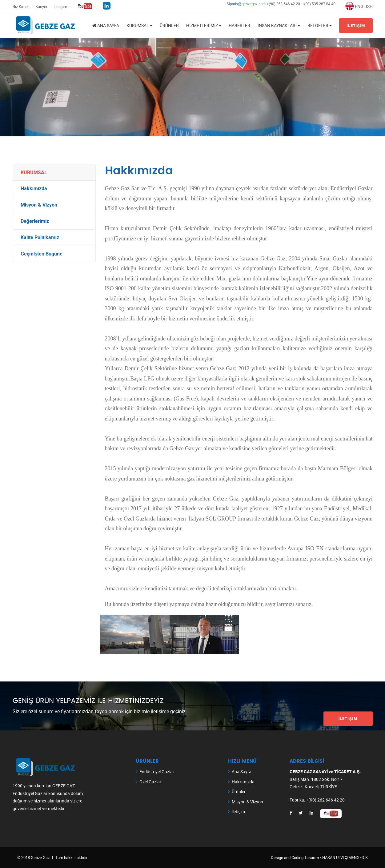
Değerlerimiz (35, 221)
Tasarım (312, 858)
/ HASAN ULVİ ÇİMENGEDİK (343, 858)
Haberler (239, 25)
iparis (233, 4)
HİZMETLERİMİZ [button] (204, 25)
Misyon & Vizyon (39, 205)
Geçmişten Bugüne (42, 254)
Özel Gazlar (150, 782)
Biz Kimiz (20, 6)
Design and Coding (288, 858)
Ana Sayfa (242, 772)
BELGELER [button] (320, 25)
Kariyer (41, 6)
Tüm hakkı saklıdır (72, 858)
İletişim (61, 6)
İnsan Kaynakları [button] (279, 25)
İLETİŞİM (356, 26)
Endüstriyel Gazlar (157, 772)
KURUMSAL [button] (139, 25)
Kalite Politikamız (40, 238)
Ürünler (169, 25)
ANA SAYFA (106, 25)
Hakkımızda (34, 189)
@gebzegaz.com (252, 4)
